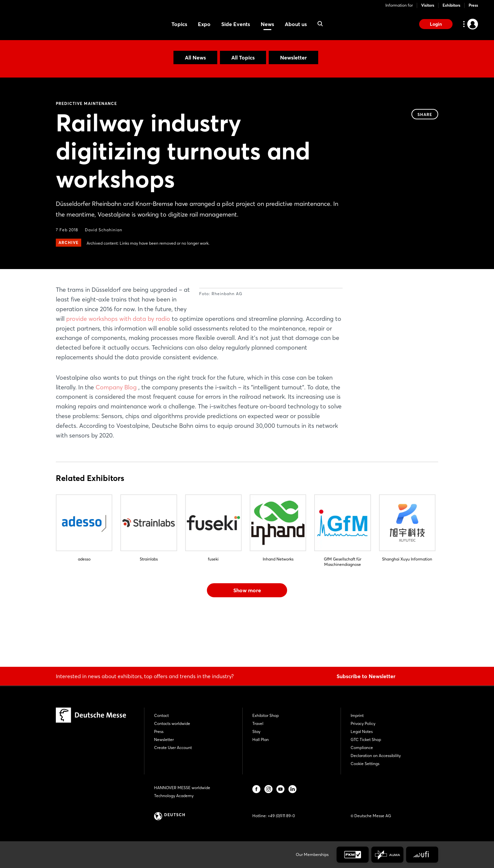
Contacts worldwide (172, 723)
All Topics (243, 57)
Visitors (428, 5)
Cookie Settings (365, 764)
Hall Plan (261, 739)
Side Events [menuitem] (236, 24)
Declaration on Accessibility (376, 756)
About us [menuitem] (296, 24)
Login (436, 24)
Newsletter (293, 57)
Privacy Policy (363, 723)
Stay (256, 731)
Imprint (357, 715)
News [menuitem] (267, 24)
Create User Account (173, 748)
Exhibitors (451, 5)
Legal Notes (362, 731)
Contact (161, 715)
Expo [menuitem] (204, 24)
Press (473, 5)
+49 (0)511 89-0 (281, 816)
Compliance (362, 748)
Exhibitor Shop (266, 715)
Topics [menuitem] (179, 24)
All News (195, 57)
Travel (258, 723)
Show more (247, 638)
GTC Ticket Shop (366, 739)
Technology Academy (174, 796)
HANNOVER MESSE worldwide (182, 788)
